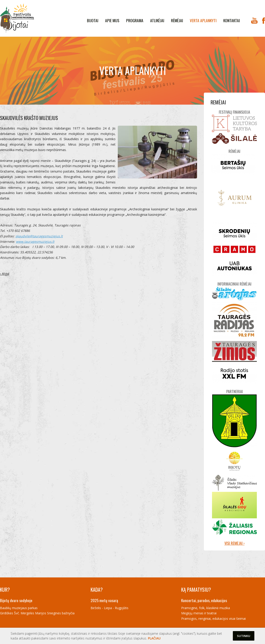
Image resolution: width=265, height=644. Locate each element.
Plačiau (154, 638)
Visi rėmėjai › (235, 543)
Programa (135, 20)
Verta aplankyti (203, 20)
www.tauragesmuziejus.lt (35, 241)
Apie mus (112, 20)
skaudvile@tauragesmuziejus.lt (39, 236)
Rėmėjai (177, 20)
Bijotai (93, 20)
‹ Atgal (5, 274)
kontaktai (232, 20)
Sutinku (244, 636)
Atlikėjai (157, 20)
